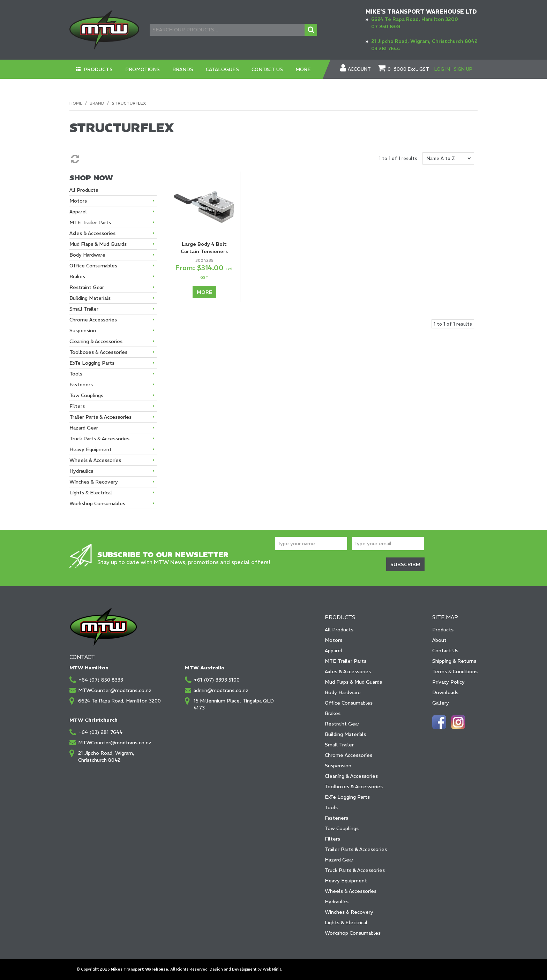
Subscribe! (405, 564)
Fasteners (336, 818)
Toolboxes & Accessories (354, 787)
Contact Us (268, 69)
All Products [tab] (84, 190)
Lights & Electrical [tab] (91, 493)
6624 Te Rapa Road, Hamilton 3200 (415, 19)
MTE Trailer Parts (346, 661)
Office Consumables (349, 703)
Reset (74, 159)
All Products (339, 630)
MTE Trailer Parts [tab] (90, 222)
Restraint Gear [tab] (87, 287)
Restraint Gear (342, 724)
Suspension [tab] (83, 331)
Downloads (445, 692)
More (304, 69)
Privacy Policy (448, 682)
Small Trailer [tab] (84, 309)
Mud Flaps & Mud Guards (353, 682)
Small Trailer (339, 745)
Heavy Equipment (346, 881)
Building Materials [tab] (90, 298)
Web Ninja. (273, 969)
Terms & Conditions (455, 671)
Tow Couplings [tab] (86, 395)
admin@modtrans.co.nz (221, 690)
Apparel (334, 651)
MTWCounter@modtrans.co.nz (115, 690)
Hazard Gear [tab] (84, 428)
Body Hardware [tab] (87, 255)
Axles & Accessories (348, 671)
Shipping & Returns (454, 661)
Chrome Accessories (349, 755)
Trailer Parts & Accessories (356, 849)
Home (76, 103)
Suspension (338, 766)
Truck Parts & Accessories (355, 870)
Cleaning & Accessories (351, 776)
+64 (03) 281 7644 (100, 732)
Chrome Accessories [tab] (93, 320)
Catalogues (223, 69)
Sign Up (463, 69)
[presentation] (328, 565)
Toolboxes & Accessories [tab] (98, 352)
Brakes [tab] (77, 276)
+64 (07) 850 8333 (101, 680)
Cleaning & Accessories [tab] (96, 341)
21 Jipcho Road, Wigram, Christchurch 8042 (424, 41)
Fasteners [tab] (81, 385)
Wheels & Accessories (351, 891)
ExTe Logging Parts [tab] (92, 363)
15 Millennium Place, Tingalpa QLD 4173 (234, 704)
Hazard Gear (339, 860)
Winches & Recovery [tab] (94, 482)
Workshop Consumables (353, 933)
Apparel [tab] (78, 212)
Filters (332, 839)
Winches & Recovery (349, 912)
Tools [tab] (76, 374)
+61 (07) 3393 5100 (217, 680)
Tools (331, 807)
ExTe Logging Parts (347, 797)
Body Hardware (343, 692)
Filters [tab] (77, 406)
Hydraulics (337, 902)
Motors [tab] (78, 201)
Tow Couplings (342, 828)
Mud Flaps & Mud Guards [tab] (98, 244)
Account (359, 69)
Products (99, 69)
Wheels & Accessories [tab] (95, 460)
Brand (97, 103)
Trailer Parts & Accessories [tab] (100, 417)
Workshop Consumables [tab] (97, 503)
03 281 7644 (386, 48)
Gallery (441, 703)
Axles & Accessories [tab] (92, 233)
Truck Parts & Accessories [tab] (99, 439)
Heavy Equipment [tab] (91, 449)
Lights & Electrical (346, 922)
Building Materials (345, 734)
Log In (442, 69)
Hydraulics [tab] (81, 471)
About (439, 640)
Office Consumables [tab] (93, 266)
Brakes (333, 713)
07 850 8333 (386, 26)
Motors (334, 640)
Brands (183, 69)
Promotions (143, 69)
